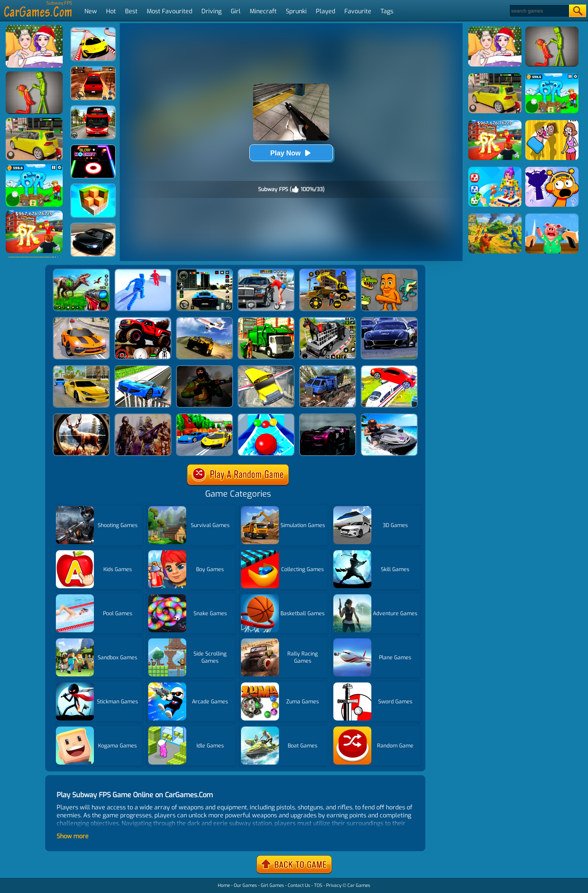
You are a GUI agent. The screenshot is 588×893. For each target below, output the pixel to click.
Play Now (291, 153)
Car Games (359, 885)
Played (326, 11)
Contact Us (299, 885)
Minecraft (263, 11)
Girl (236, 11)
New (91, 11)
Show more (73, 836)
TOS (318, 885)
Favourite (358, 11)
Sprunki (296, 11)
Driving (212, 11)
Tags (387, 11)
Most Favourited (170, 11)
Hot (111, 11)
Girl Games (272, 885)
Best (131, 11)
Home (224, 885)
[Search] (539, 11)
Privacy (334, 885)
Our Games (245, 885)
